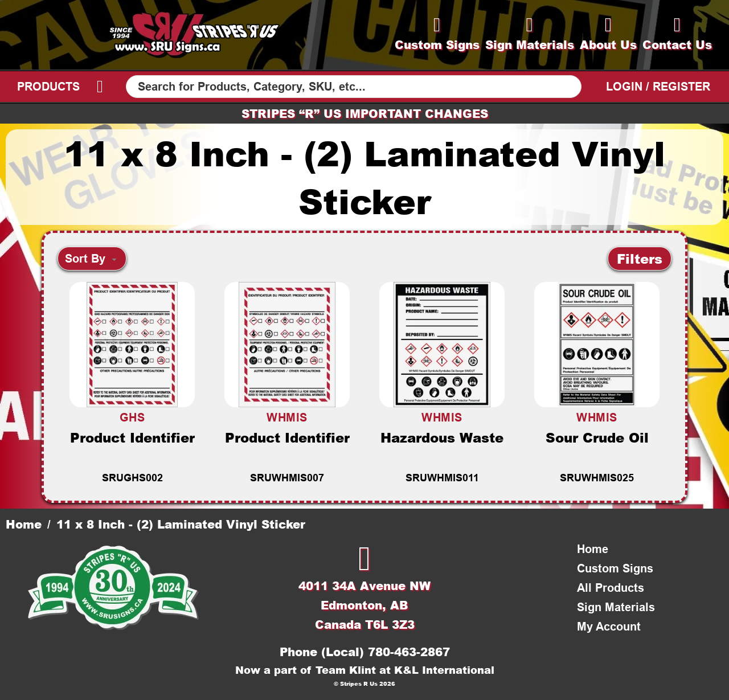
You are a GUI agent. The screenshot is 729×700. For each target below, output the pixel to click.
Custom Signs (615, 568)
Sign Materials (616, 607)
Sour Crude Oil (597, 437)
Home (24, 524)
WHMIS (287, 417)
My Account (609, 627)
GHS (132, 417)
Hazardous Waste (442, 437)
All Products (611, 588)
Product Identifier (132, 437)
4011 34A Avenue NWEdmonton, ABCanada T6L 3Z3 (364, 605)
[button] (640, 259)
